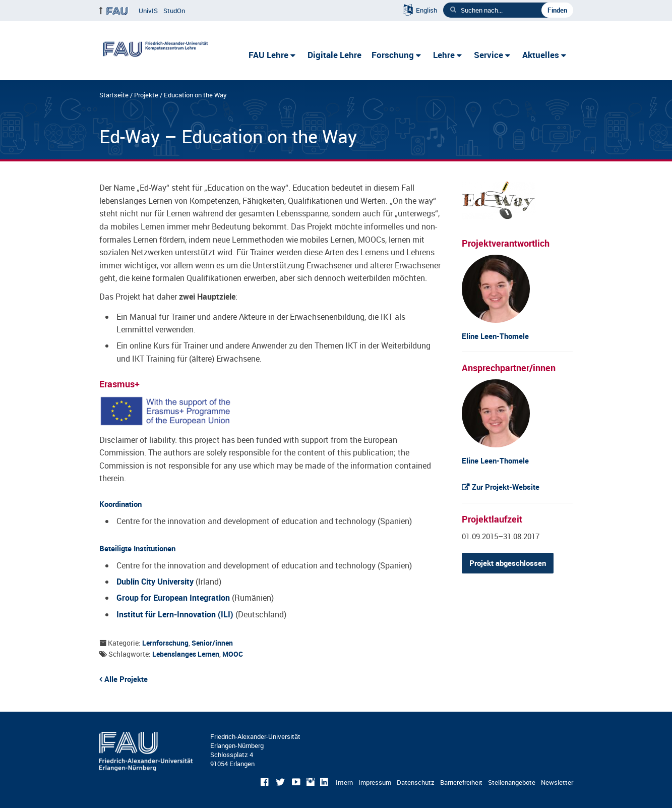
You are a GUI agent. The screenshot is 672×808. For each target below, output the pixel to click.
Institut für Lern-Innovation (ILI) (175, 614)
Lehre (444, 55)
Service (488, 55)
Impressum (375, 782)
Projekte (146, 95)
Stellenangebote (512, 782)
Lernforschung (165, 643)
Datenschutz (416, 782)
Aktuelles (541, 55)
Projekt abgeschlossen (508, 563)
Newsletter (557, 782)
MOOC (233, 654)
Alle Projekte (126, 679)
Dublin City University (155, 582)
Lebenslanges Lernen (186, 654)
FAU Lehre (268, 55)
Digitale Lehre (334, 55)
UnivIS (148, 11)
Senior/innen (212, 643)
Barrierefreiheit (461, 782)
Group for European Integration (173, 598)
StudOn (174, 11)
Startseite (114, 95)
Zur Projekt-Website (506, 487)
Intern (344, 782)
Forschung (393, 55)
